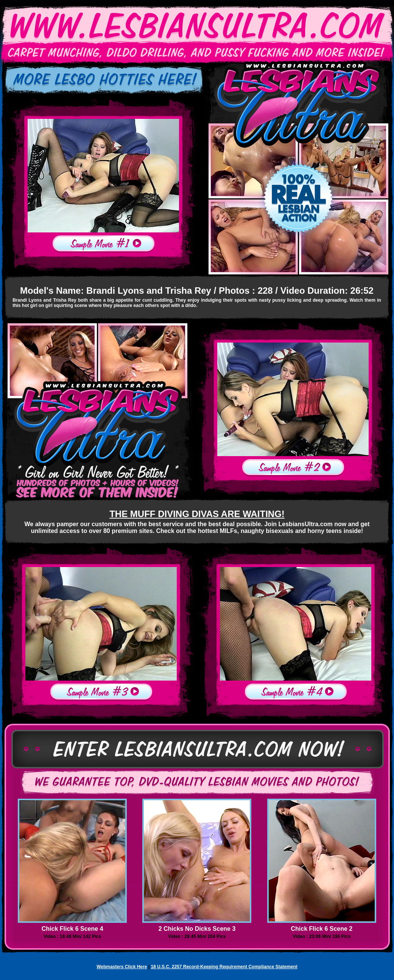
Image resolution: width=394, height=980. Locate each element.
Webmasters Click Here (122, 967)
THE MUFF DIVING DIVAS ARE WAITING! (197, 514)
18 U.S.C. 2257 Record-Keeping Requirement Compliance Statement (224, 967)
